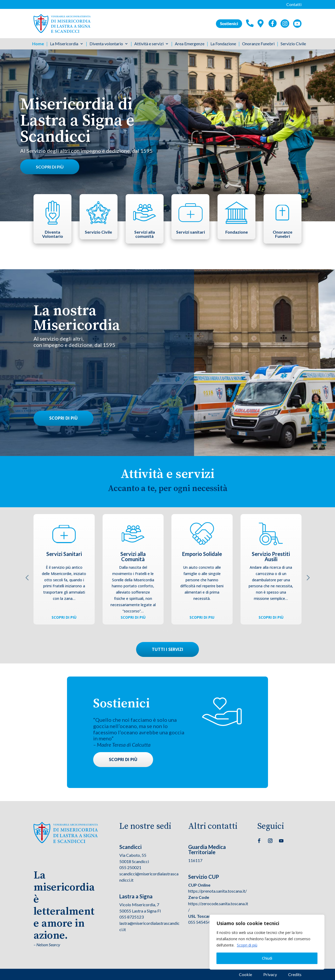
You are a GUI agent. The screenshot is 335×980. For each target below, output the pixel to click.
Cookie (245, 974)
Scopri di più (247, 945)
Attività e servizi (149, 44)
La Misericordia (64, 44)
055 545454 (199, 922)
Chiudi (267, 958)
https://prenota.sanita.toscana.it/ (217, 891)
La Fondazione (223, 44)
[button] (167, 631)
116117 (195, 860)
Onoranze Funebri (258, 44)
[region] (267, 942)
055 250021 (130, 867)
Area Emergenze (190, 44)
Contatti (294, 4)
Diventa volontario (106, 44)
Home (38, 44)
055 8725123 (132, 917)
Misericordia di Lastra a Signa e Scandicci (77, 122)
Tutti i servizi (167, 649)
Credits (295, 974)
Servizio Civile (293, 44)
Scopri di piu (202, 617)
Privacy (270, 974)
